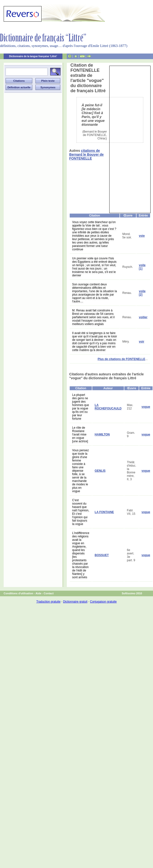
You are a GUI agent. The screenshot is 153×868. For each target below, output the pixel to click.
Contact (49, 593)
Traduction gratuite (48, 602)
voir (142, 342)
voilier (143, 317)
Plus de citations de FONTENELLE (121, 359)
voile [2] (142, 293)
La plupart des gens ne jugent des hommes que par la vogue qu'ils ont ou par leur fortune (81, 407)
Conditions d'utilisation (18, 593)
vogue (146, 407)
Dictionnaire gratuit (75, 602)
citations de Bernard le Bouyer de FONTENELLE (86, 154)
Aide (38, 593)
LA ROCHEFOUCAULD (108, 407)
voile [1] (142, 267)
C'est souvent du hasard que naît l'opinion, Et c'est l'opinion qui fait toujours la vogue (81, 512)
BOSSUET (102, 555)
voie (142, 236)
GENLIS (100, 471)
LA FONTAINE (104, 512)
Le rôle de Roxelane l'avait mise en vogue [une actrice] (80, 434)
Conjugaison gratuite (103, 602)
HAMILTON (102, 434)
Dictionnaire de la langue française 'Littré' (33, 56)
